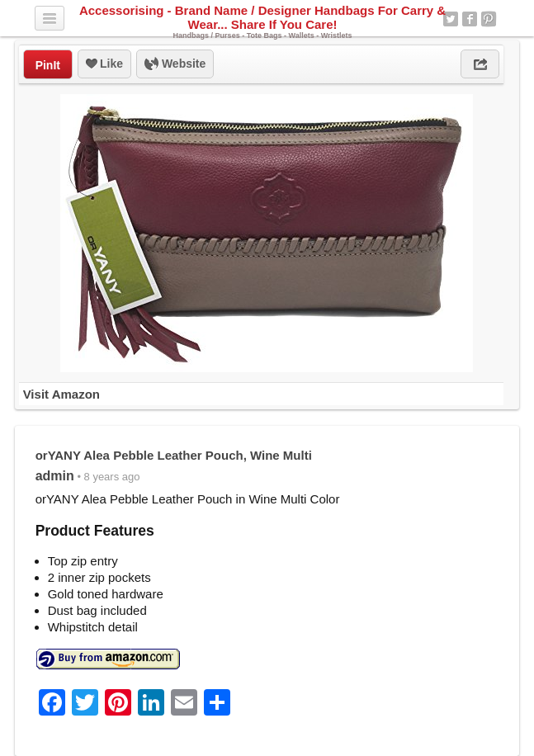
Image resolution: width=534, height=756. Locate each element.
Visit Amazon (61, 394)
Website (175, 64)
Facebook (470, 19)
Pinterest (489, 19)
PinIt (48, 65)
